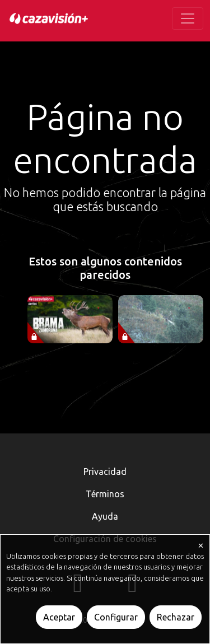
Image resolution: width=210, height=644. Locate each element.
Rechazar (176, 617)
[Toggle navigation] (188, 18)
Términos (105, 494)
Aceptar (59, 617)
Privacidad (105, 472)
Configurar (116, 617)
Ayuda (105, 516)
